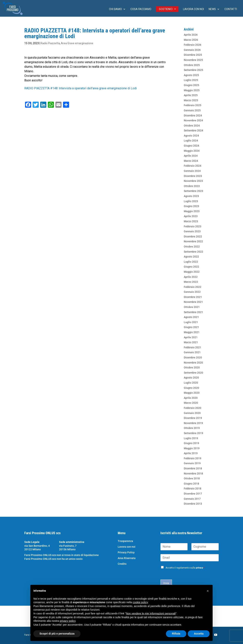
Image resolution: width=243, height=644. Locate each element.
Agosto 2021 (191, 317)
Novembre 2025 (193, 60)
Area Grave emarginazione (77, 43)
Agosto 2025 (191, 75)
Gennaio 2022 (192, 292)
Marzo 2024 (191, 161)
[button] (208, 591)
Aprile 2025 (191, 95)
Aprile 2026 (191, 35)
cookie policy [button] (140, 602)
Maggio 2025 (192, 90)
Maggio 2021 (192, 332)
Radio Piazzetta (50, 43)
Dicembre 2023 (193, 176)
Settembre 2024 (193, 130)
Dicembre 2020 (193, 357)
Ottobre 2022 (192, 247)
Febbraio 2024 (193, 166)
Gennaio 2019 (192, 463)
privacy (200, 568)
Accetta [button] (199, 634)
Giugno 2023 (191, 206)
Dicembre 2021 (193, 297)
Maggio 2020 (192, 393)
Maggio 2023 (192, 211)
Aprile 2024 (191, 156)
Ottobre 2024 (192, 126)
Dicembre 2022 (193, 236)
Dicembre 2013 (193, 504)
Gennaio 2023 (192, 231)
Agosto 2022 (191, 257)
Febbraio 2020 (193, 408)
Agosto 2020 (191, 378)
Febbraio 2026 (193, 45)
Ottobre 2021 (192, 307)
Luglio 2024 (191, 141)
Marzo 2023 (191, 221)
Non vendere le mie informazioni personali (151, 613)
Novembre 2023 (193, 181)
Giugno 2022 (191, 267)
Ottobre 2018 (192, 478)
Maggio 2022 (192, 272)
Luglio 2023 (191, 201)
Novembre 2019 (193, 423)
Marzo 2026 (191, 40)
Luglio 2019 (191, 438)
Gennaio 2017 (192, 499)
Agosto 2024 (191, 136)
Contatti (231, 9)
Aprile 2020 (191, 398)
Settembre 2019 (193, 433)
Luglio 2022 (191, 262)
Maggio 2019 (192, 448)
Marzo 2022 (191, 282)
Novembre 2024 (193, 120)
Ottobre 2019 (192, 428)
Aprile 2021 (191, 337)
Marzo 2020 (191, 403)
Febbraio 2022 (193, 287)
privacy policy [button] (68, 621)
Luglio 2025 (191, 80)
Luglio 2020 (191, 383)
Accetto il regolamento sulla (185, 568)
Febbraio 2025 (193, 105)
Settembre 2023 (193, 191)
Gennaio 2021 (192, 352)
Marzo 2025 (191, 100)
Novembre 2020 (193, 363)
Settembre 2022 (193, 252)
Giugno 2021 (191, 327)
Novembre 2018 (193, 474)
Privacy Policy (126, 553)
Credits (122, 564)
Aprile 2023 (191, 216)
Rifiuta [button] (176, 634)
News (212, 9)
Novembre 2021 (193, 302)
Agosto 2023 (191, 196)
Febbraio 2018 (193, 488)
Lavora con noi (193, 9)
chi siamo (115, 9)
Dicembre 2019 (193, 418)
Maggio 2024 (192, 151)
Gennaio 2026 (192, 50)
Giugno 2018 (191, 484)
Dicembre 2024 (193, 115)
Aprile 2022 (191, 277)
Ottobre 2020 (192, 368)
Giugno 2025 (191, 85)
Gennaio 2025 (192, 110)
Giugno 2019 (191, 443)
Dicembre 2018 (193, 468)
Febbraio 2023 (193, 226)
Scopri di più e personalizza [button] (57, 634)
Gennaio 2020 (192, 413)
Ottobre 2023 (192, 186)
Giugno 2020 (191, 388)
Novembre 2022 (193, 241)
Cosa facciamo (141, 9)
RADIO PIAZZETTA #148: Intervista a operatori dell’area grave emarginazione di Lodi (80, 88)
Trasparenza (125, 541)
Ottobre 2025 (192, 65)
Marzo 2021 (191, 342)
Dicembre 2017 (193, 494)
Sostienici (166, 9)
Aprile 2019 (191, 453)
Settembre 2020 (193, 373)
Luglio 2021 (191, 322)
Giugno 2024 (191, 146)
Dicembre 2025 (193, 55)
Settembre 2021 (193, 312)
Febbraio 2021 (193, 347)
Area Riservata (127, 558)
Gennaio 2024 (192, 171)
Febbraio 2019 (193, 458)
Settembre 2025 (193, 70)
